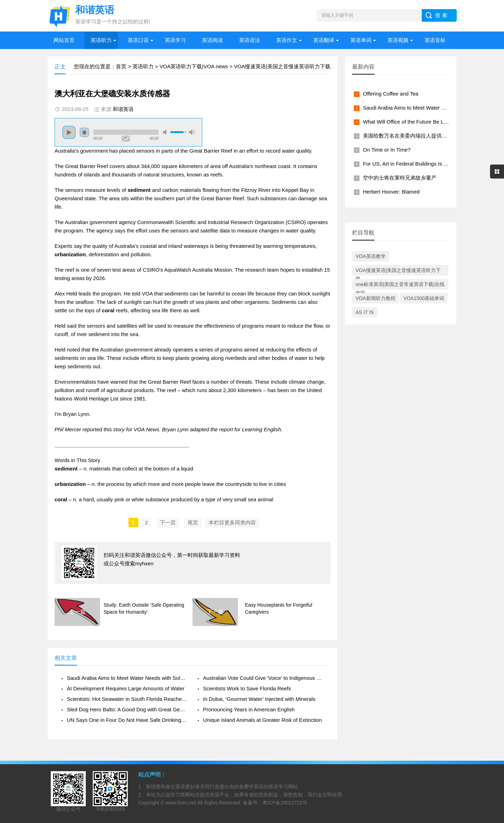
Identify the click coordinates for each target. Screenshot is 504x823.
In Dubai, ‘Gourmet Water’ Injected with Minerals (259, 699)
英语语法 (250, 40)
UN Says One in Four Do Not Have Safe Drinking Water (127, 720)
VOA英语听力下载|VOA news (194, 66)
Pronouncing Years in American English (249, 709)
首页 (121, 66)
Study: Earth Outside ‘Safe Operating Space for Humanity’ (144, 608)
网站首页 (64, 40)
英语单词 (361, 40)
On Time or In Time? (387, 150)
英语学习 (175, 40)
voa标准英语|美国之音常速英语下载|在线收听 (400, 285)
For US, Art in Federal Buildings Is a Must (411, 164)
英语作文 (287, 40)
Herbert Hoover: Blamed (391, 192)
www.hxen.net (181, 803)
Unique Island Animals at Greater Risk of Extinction (262, 720)
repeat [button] (126, 139)
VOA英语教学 (371, 256)
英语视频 (398, 40)
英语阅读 (212, 40)
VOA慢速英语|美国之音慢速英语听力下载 (282, 66)
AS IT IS (365, 312)
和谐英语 (123, 109)
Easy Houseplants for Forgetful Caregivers (279, 608)
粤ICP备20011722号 (285, 803)
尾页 (193, 522)
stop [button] (84, 132)
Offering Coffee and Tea (391, 94)
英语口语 (138, 40)
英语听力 (101, 40)
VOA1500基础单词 (424, 298)
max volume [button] (192, 132)
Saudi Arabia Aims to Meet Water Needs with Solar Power (127, 678)
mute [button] (166, 132)
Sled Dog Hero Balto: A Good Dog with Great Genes (127, 709)
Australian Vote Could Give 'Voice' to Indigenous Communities (263, 678)
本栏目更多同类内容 (232, 522)
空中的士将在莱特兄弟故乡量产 (400, 178)
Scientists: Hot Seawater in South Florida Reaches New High (127, 699)
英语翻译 (324, 40)
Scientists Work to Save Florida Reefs (247, 688)
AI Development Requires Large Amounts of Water (126, 688)
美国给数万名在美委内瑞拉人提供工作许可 (413, 136)
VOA (147, 294)
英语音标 (435, 40)
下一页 (168, 522)
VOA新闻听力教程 (376, 298)
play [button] (69, 132)
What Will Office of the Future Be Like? (408, 122)
